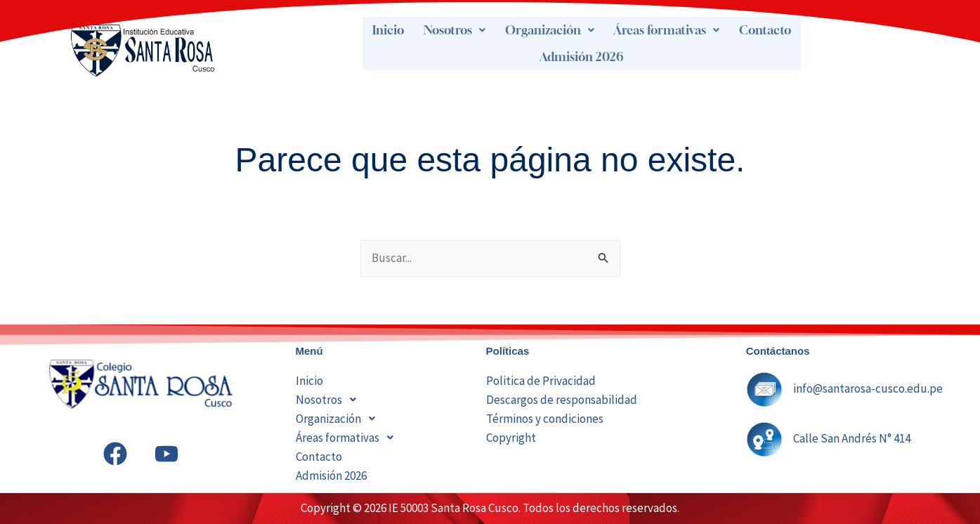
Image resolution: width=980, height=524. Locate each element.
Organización (550, 31)
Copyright (511, 438)
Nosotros (455, 31)
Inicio (388, 31)
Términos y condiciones (545, 419)
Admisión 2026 (582, 57)
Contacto (765, 31)
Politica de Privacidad (541, 381)
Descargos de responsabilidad (562, 400)
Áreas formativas (667, 31)
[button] (455, 31)
